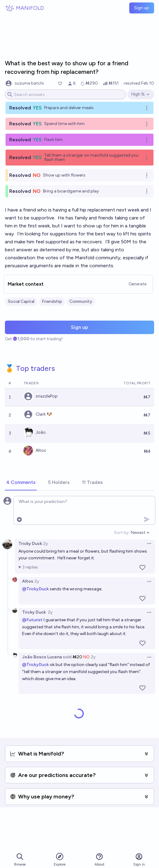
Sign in (139, 860)
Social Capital (21, 301)
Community (81, 301)
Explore (60, 859)
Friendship (52, 301)
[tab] (21, 483)
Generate (138, 284)
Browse (20, 860)
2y (46, 544)
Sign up (142, 8)
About (99, 860)
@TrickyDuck (35, 589)
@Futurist (32, 620)
